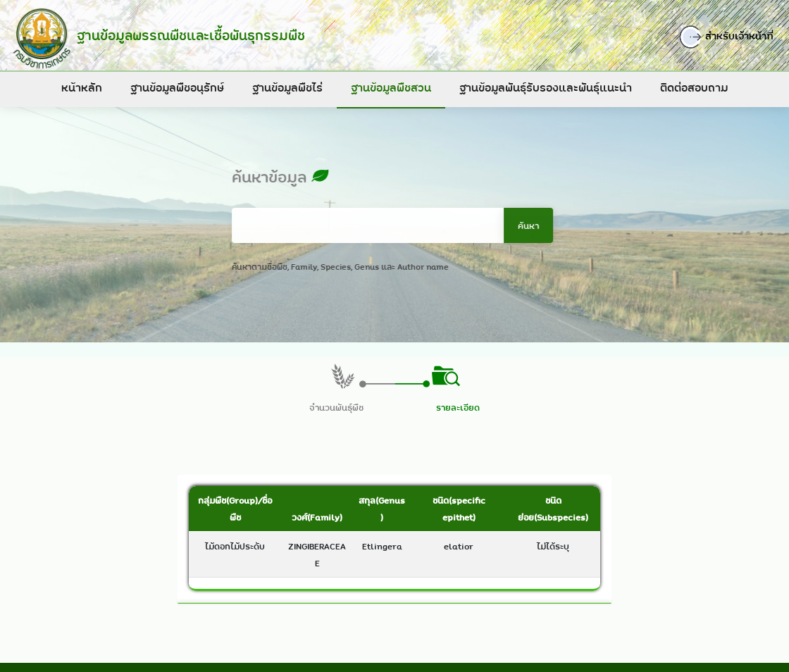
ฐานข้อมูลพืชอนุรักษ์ (177, 87)
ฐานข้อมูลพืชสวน (391, 87)
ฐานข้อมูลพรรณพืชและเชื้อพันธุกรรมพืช (186, 35)
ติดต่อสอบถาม (694, 87)
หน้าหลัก (82, 87)
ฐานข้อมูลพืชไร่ (287, 87)
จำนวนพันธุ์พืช (336, 407)
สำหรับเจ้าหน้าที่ (734, 37)
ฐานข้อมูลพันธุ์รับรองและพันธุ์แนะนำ (546, 87)
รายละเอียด (458, 407)
